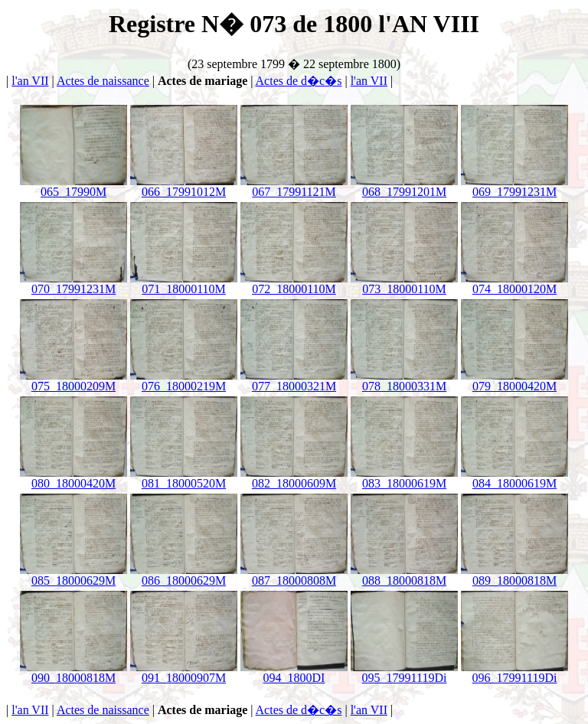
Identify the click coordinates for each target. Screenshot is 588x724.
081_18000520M (184, 478)
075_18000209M (73, 381)
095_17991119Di (404, 672)
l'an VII (30, 81)
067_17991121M (294, 186)
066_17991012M (184, 186)
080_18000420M (73, 478)
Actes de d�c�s (299, 81)
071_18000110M (184, 284)
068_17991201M (404, 186)
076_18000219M (184, 381)
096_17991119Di (514, 672)
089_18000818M (514, 575)
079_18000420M (514, 381)
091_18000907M (184, 672)
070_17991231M (73, 284)
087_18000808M (294, 575)
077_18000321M (294, 381)
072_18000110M (294, 284)
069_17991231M (514, 186)
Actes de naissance (103, 81)
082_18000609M (294, 478)
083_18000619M (404, 478)
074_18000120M (514, 284)
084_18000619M (514, 478)
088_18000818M (404, 575)
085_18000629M (73, 575)
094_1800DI (294, 672)
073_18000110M (404, 284)
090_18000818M (73, 672)
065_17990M (73, 186)
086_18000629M (184, 575)
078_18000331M (404, 381)
